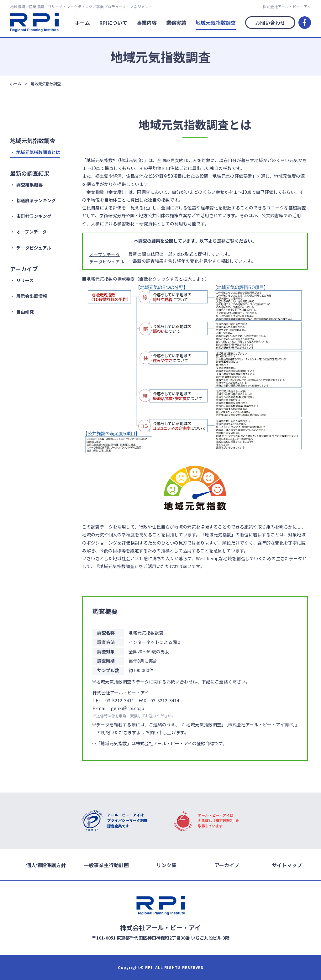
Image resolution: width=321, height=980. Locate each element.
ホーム (82, 23)
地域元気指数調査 (216, 23)
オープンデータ (32, 232)
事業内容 (147, 23)
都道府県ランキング (36, 200)
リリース (25, 280)
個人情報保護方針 (46, 865)
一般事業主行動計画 (106, 865)
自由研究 (25, 312)
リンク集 (166, 865)
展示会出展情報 (32, 296)
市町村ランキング (34, 216)
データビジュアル (34, 248)
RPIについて (113, 23)
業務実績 (176, 23)
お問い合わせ (270, 23)
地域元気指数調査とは (38, 152)
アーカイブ (227, 865)
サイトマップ (287, 865)
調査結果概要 (29, 185)
